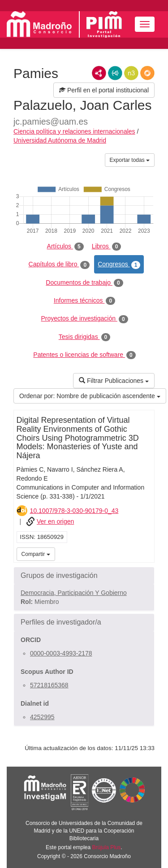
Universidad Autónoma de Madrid (60, 140)
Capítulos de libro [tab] (59, 265)
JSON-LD (115, 73)
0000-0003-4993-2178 (61, 653)
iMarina (146, 553)
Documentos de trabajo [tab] (84, 283)
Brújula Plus (107, 847)
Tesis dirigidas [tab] (85, 337)
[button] (84, 576)
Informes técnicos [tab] (84, 301)
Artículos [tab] (65, 247)
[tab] (84, 576)
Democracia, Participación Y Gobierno (74, 593)
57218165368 (49, 685)
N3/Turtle (131, 73)
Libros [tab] (107, 247)
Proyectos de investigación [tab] (84, 319)
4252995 (42, 717)
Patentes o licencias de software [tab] (84, 355)
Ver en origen (55, 521)
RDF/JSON (147, 73)
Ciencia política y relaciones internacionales (74, 131)
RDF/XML (99, 73)
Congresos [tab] (119, 265)
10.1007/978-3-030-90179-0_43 (74, 511)
